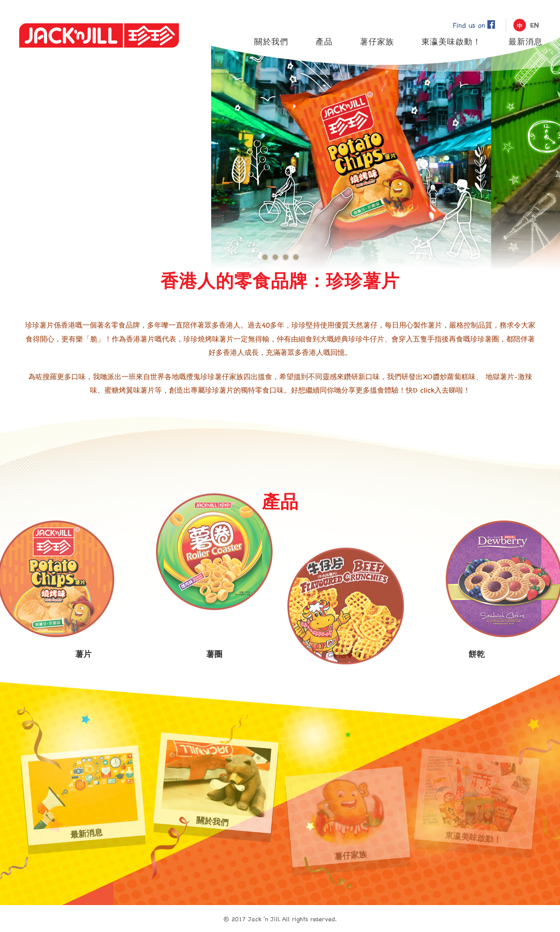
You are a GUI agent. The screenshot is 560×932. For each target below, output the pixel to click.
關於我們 (216, 783)
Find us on (474, 25)
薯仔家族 (347, 818)
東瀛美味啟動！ (477, 800)
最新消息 (83, 796)
